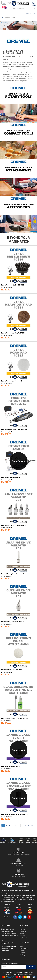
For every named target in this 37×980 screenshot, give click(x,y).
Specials (22, 953)
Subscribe (31, 967)
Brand (7, 18)
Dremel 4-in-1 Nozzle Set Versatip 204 (14, 525)
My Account (23, 938)
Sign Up (33, 14)
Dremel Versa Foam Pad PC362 (12, 381)
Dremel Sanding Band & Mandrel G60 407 (15, 814)
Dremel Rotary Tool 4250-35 (11, 477)
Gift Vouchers (24, 948)
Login (27, 14)
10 (32, 825)
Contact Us (23, 931)
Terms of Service (18, 975)
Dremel (13, 18)
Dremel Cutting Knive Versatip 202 (12, 622)
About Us (23, 929)
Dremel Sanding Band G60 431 (11, 766)
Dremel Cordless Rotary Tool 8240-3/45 (14, 429)
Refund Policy (28, 975)
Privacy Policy (9, 975)
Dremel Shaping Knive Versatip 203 (13, 574)
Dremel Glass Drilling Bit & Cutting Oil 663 (15, 718)
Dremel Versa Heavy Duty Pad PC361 (13, 333)
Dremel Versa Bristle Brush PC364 (12, 285)
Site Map (23, 936)
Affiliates (23, 950)
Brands (22, 946)
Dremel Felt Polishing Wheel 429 (12, 670)
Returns (22, 934)
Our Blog (22, 955)
